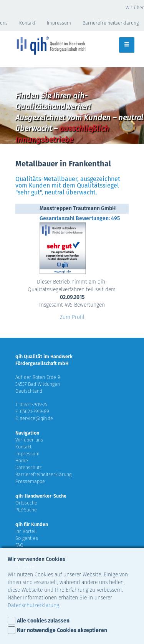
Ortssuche (26, 503)
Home (22, 461)
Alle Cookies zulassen (43, 621)
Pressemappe (30, 481)
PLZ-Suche (26, 510)
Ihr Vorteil (26, 531)
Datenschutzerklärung (33, 605)
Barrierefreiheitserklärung (43, 474)
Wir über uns (29, 440)
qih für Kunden (32, 524)
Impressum (59, 23)
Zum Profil (72, 317)
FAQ (19, 545)
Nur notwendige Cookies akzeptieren (62, 630)
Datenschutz (28, 467)
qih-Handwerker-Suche (41, 496)
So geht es (27, 538)
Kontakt (27, 23)
